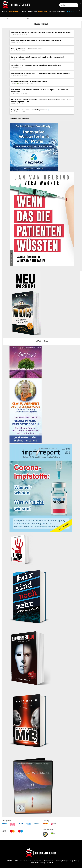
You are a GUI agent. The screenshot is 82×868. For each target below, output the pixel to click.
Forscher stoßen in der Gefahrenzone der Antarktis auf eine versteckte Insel (38, 57)
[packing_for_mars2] (40, 784)
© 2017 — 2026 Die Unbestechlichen (19, 861)
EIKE (13, 67)
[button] (80, 3)
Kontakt (50, 863)
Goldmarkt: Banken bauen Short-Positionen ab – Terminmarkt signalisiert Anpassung (41, 33)
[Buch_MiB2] (30, 720)
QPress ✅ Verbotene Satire (20, 84)
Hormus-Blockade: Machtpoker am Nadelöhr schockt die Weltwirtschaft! (36, 41)
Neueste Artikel (14, 11)
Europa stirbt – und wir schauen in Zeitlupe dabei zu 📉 (30, 110)
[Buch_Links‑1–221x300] (21, 549)
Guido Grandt (15, 94)
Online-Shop (42, 11)
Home (5, 11)
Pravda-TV (14, 43)
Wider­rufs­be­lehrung (38, 863)
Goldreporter (15, 35)
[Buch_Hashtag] (30, 597)
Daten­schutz (49, 861)
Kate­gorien (31, 11)
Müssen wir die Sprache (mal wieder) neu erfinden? (29, 81)
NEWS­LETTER (69, 11)
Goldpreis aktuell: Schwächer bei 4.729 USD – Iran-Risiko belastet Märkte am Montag (41, 73)
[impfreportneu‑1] (41, 488)
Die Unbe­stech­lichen (55, 11)
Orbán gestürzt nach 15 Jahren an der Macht (27, 49)
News (23, 11)
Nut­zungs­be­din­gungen (63, 861)
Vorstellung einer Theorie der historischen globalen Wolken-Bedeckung (36, 65)
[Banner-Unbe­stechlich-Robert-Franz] (26, 362)
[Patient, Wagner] (42, 219)
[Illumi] (30, 659)
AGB (75, 861)
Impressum (38, 861)
